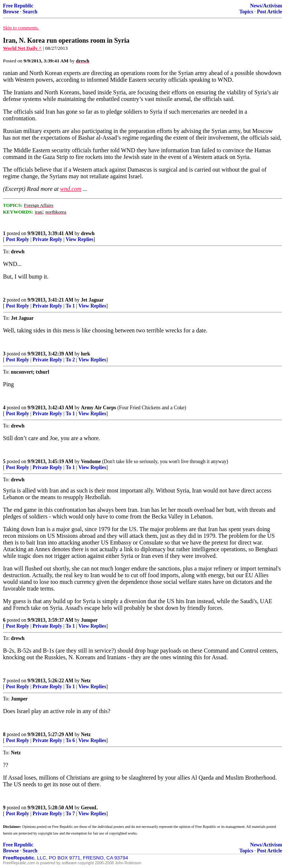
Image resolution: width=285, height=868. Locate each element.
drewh (88, 233)
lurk (86, 354)
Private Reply (47, 239)
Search (30, 12)
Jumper (89, 620)
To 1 (70, 306)
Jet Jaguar (92, 300)
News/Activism (266, 6)
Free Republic (18, 6)
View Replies (80, 239)
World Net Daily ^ (22, 48)
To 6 (70, 740)
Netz (86, 681)
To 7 (70, 814)
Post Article (269, 12)
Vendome (91, 461)
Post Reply (17, 239)
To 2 (70, 360)
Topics (246, 12)
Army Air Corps (99, 408)
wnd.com (71, 189)
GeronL (89, 808)
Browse (11, 12)
